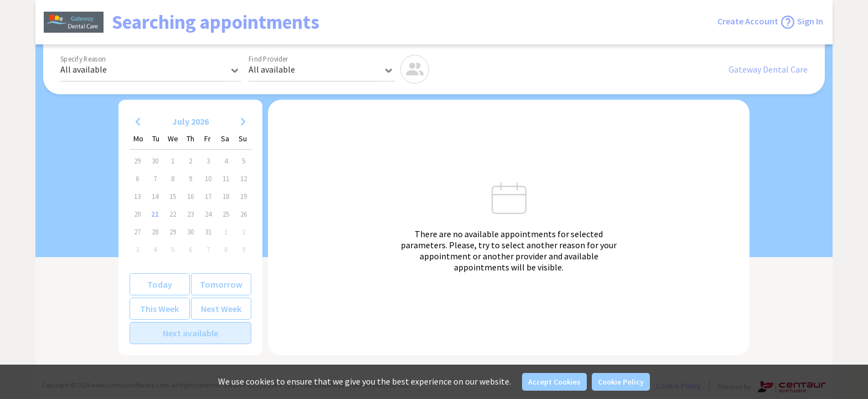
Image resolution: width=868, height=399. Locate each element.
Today (160, 284)
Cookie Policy (621, 382)
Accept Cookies (554, 382)
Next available (190, 333)
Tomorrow (221, 284)
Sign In (810, 21)
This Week (159, 309)
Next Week (221, 309)
